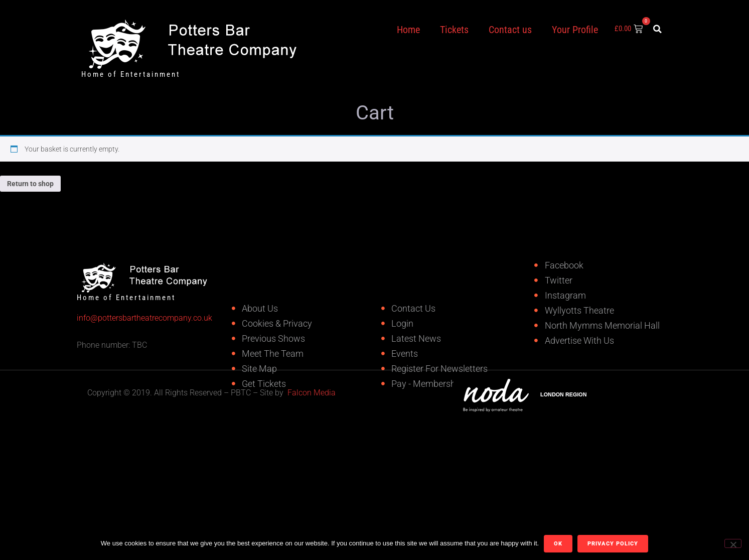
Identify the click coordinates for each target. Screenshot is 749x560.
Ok (558, 544)
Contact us (510, 30)
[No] (733, 543)
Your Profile (575, 30)
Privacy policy (613, 544)
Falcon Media (312, 393)
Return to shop (30, 184)
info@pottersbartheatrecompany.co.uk (118, 318)
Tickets (454, 30)
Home (408, 30)
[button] (657, 29)
